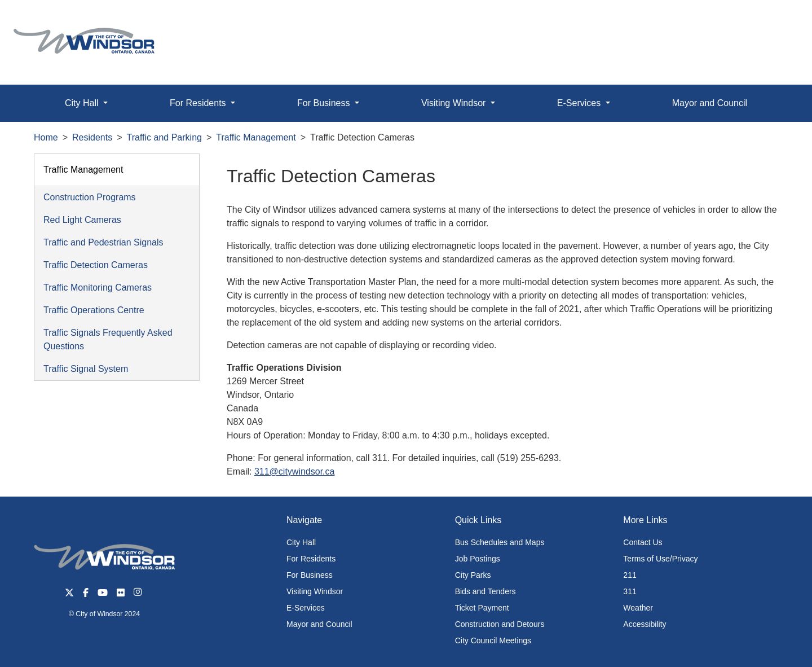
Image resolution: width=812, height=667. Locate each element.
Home (46, 137)
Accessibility (645, 624)
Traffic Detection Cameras (96, 265)
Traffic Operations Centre (94, 310)
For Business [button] (325, 103)
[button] (778, 21)
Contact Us (643, 542)
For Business (310, 575)
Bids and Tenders (486, 591)
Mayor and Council (710, 103)
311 (630, 591)
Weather (638, 608)
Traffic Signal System (86, 369)
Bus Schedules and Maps (500, 542)
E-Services (306, 608)
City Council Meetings (493, 640)
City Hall (301, 542)
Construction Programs (90, 197)
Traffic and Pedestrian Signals (103, 242)
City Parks (473, 575)
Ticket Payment (482, 608)
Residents (92, 137)
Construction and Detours (500, 624)
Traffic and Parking (164, 137)
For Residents (311, 559)
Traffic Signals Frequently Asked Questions (108, 339)
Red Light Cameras (82, 220)
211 (630, 575)
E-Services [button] (580, 103)
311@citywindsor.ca (295, 471)
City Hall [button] (83, 103)
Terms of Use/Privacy (660, 559)
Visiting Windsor (315, 591)
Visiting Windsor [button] (455, 103)
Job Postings (478, 559)
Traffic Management (256, 137)
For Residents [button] (199, 103)
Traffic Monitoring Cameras (98, 288)
